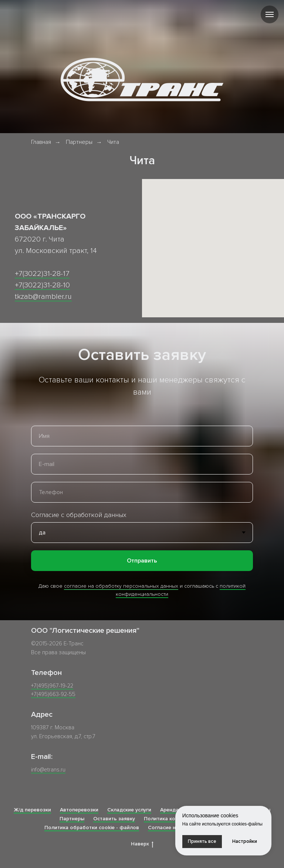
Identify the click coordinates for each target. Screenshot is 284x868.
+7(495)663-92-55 (53, 694)
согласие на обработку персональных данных (121, 586)
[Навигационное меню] (270, 14)
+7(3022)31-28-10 (42, 285)
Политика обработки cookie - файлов (92, 828)
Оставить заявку (114, 819)
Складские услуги (129, 810)
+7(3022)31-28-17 (42, 274)
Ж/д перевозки (32, 810)
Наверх (142, 844)
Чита (113, 142)
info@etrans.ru (48, 770)
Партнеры (79, 142)
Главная (41, 142)
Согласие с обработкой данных (79, 515)
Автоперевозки (79, 810)
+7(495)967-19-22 (52, 686)
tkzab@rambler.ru (43, 297)
